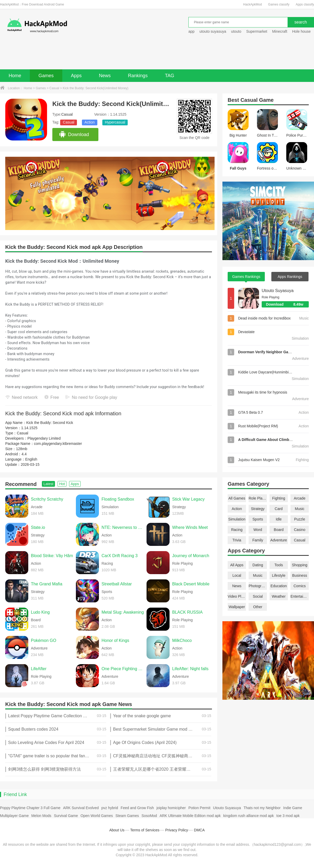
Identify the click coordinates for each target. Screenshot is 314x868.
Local (237, 575)
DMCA (199, 830)
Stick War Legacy (188, 499)
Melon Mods (41, 816)
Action (90, 122)
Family (258, 540)
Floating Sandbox (118, 499)
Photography (258, 586)
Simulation (237, 519)
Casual (54, 88)
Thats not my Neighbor (262, 808)
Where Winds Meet (190, 527)
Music (300, 509)
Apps (76, 76)
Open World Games (97, 816)
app (191, 31)
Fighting (279, 498)
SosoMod (149, 816)
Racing (237, 530)
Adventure (279, 540)
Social (258, 596)
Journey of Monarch (191, 556)
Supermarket (257, 31)
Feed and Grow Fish (137, 808)
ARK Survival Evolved (81, 808)
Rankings (138, 76)
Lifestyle (279, 575)
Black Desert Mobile (191, 584)
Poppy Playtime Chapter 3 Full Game (30, 808)
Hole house (302, 31)
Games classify (279, 4)
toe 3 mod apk (288, 816)
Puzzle (300, 519)
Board (279, 530)
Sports (258, 519)
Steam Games (127, 816)
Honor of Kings (115, 640)
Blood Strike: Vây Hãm (52, 556)
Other (258, 607)
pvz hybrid (110, 808)
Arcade (300, 498)
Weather (279, 596)
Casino (300, 530)
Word (258, 530)
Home (15, 76)
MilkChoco (182, 640)
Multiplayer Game (14, 816)
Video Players (237, 596)
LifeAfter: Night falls (190, 669)
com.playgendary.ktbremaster (58, 444)
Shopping (299, 565)
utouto (236, 31)
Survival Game (66, 816)
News (105, 76)
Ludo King (40, 612)
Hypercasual (115, 122)
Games (46, 76)
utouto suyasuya (213, 31)
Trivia (237, 540)
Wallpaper (237, 607)
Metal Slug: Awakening (123, 612)
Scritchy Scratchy (47, 499)
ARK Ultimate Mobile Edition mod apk (190, 816)
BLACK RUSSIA (187, 612)
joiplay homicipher (171, 808)
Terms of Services (145, 830)
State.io (38, 527)
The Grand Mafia (47, 584)
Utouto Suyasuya (278, 291)
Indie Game (293, 808)
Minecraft (280, 31)
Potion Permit (199, 808)
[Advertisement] (157, 55)
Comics (300, 586)
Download (74, 135)
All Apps (237, 565)
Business (300, 575)
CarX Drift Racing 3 (120, 556)
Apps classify (305, 4)
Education (279, 586)
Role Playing (258, 498)
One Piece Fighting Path (123, 669)
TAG (170, 76)
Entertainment (300, 596)
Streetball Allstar (117, 584)
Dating (258, 565)
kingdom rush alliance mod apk (248, 816)
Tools (279, 565)
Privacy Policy (176, 830)
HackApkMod (252, 4)
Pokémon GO (44, 640)
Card (279, 509)
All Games (237, 498)
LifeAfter (39, 669)
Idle (279, 519)
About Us (117, 830)
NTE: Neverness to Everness (123, 527)
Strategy (258, 509)
